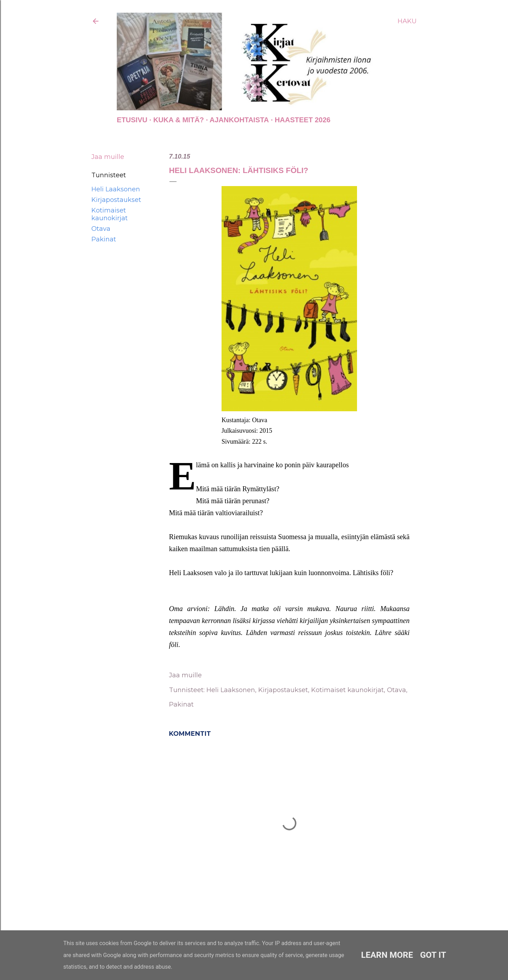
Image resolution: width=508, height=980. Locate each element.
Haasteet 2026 (303, 120)
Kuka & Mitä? (179, 120)
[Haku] (407, 21)
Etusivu (132, 120)
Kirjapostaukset (116, 200)
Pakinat (104, 239)
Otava (101, 229)
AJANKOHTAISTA (239, 120)
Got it (433, 955)
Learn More (387, 955)
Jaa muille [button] (108, 157)
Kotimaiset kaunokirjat (110, 214)
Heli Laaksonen (116, 189)
